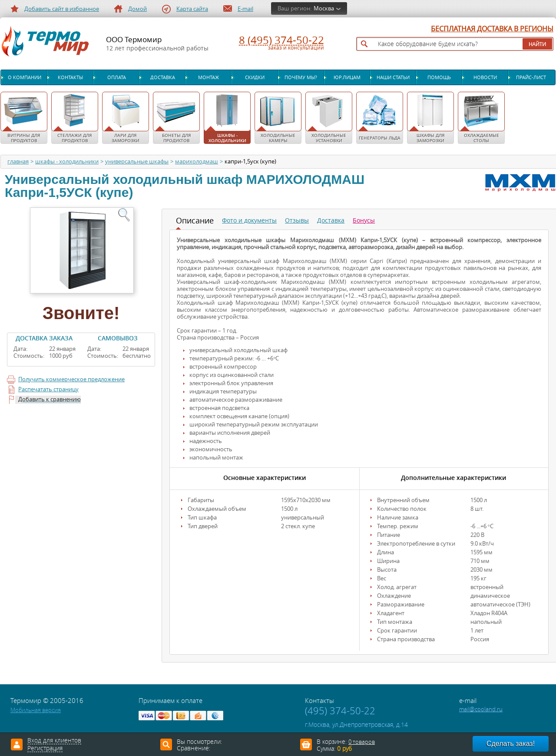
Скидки (255, 77)
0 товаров (362, 742)
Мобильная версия (36, 710)
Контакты (70, 77)
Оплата (117, 77)
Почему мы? (301, 77)
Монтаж (208, 77)
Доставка (163, 77)
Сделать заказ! (511, 744)
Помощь (439, 77)
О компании (25, 77)
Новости (485, 77)
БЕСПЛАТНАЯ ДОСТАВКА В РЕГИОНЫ (492, 29)
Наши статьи (393, 77)
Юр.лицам (347, 77)
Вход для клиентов (54, 741)
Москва (324, 8)
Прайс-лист (531, 77)
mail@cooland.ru (481, 709)
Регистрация (45, 749)
